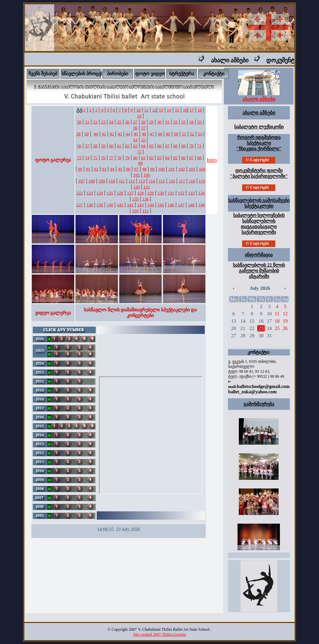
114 (152, 181)
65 (151, 146)
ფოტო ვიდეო (150, 74)
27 (135, 122)
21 (87, 122)
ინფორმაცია (259, 255)
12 (154, 110)
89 (140, 163)
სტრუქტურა (182, 74)
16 (185, 110)
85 (175, 158)
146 (171, 205)
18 (200, 110)
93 (104, 169)
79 (127, 158)
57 (87, 146)
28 (143, 122)
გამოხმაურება (259, 404)
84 (167, 158)
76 (103, 158)
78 (119, 158)
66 (159, 146)
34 (191, 122)
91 (88, 169)
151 (146, 211)
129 (151, 193)
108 (92, 181)
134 (201, 193)
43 (120, 134)
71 (199, 146)
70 (191, 146)
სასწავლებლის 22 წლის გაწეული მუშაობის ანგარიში (259, 271)
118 (192, 181)
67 (167, 146)
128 (140, 193)
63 (135, 146)
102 (182, 169)
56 (79, 146)
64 (143, 146)
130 (161, 193)
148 (191, 205)
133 (191, 193)
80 (135, 158)
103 (192, 169)
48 (160, 134)
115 (162, 181)
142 (130, 205)
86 (183, 158)
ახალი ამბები (234, 60)
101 (172, 169)
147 (181, 205)
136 (146, 199)
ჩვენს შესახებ (43, 74)
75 (95, 158)
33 (183, 122)
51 (184, 134)
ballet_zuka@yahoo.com (252, 392)
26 (127, 122)
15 (177, 110)
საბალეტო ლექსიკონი (259, 127)
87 (191, 158)
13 (161, 110)
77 (111, 158)
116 (172, 181)
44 (128, 134)
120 (136, 187)
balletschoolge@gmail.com (263, 386)
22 (95, 122)
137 (80, 205)
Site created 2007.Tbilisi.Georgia (159, 634)
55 (143, 140)
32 (175, 122)
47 (152, 134)
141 (120, 205)
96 (128, 169)
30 (159, 122)
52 (192, 134)
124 (100, 193)
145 (161, 205)
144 (151, 205)
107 (81, 181)
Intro (212, 160)
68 (175, 146)
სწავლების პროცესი (84, 74)
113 (142, 181)
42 (112, 134)
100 (161, 169)
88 (199, 158)
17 (192, 110)
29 (151, 122)
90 (80, 169)
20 (79, 122)
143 (140, 205)
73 (79, 158)
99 (152, 169)
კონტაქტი (214, 74)
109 (102, 181)
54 (135, 140)
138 (90, 205)
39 (86, 134)
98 (144, 169)
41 (104, 134)
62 (127, 146)
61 (119, 146)
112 (132, 181)
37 (143, 128)
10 (138, 110)
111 (122, 181)
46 (144, 134)
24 (111, 122)
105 (136, 175)
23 (103, 122)
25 (119, 122)
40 (96, 134)
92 (96, 169)
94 (112, 169)
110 (112, 181)
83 (159, 158)
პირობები (118, 74)
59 (103, 146)
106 (147, 175)
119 (202, 181)
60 (111, 146)
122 (80, 193)
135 (135, 199)
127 (130, 193)
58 (95, 146)
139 (100, 205)
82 (151, 158)
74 (87, 158)
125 (110, 193)
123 (90, 193)
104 (202, 169)
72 (139, 152)
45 (136, 134)
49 (168, 134)
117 (182, 181)
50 (176, 134)
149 (201, 205)
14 (169, 110)
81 (143, 158)
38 (78, 134)
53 (200, 134)
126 (120, 193)
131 (171, 193)
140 (110, 205)
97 (136, 169)
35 (199, 122)
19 (139, 116)
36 (135, 128)
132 (181, 193)
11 (147, 110)
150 (135, 211)
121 (147, 187)
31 (167, 122)
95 (120, 169)
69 (183, 146)
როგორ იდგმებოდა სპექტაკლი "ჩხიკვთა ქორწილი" (259, 143)
